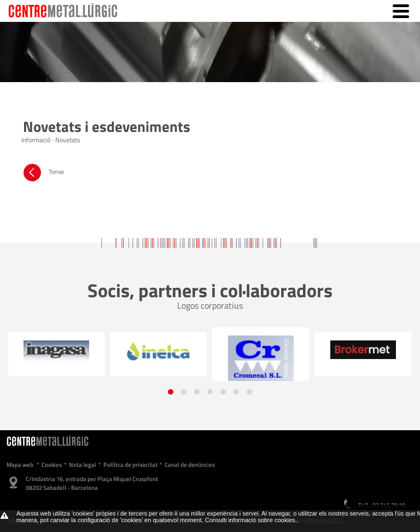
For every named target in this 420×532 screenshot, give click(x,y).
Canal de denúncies (190, 465)
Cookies (52, 465)
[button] (171, 392)
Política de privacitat (130, 465)
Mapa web (20, 465)
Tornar (43, 172)
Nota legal (83, 465)
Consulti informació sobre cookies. (251, 520)
